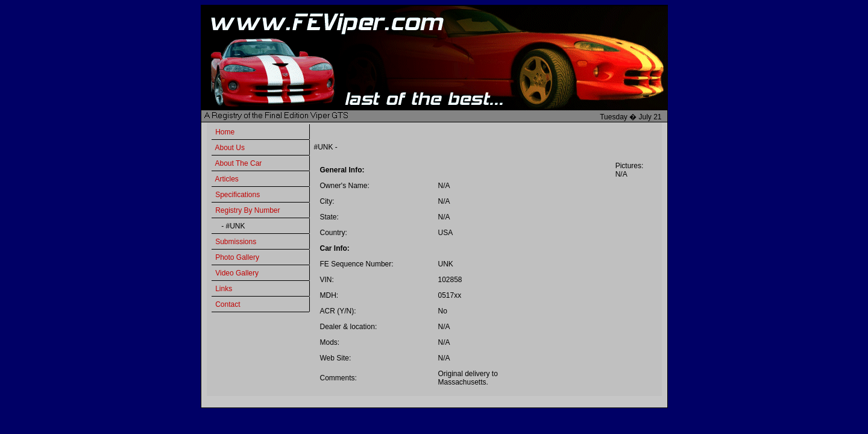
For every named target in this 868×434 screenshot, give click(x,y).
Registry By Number (247, 210)
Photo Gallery (237, 257)
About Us (230, 148)
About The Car (239, 163)
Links (224, 289)
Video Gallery (237, 273)
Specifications (237, 195)
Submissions (236, 242)
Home (225, 132)
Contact (228, 304)
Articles (227, 179)
